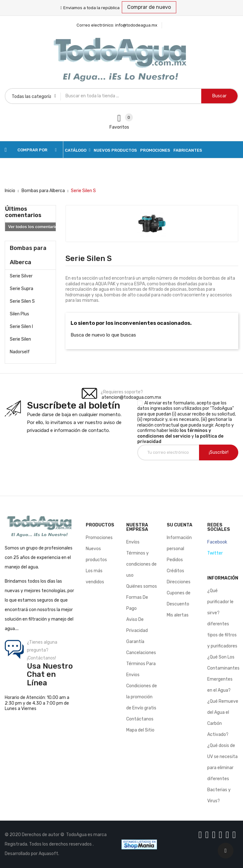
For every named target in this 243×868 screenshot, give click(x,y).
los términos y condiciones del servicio (174, 433)
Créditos (175, 571)
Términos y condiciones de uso (141, 564)
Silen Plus (19, 314)
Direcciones (179, 582)
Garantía (135, 642)
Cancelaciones (141, 653)
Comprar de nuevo (149, 7)
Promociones (99, 538)
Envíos (133, 542)
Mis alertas (178, 615)
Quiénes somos (142, 586)
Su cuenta (180, 525)
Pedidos (175, 560)
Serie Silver (21, 276)
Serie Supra (22, 289)
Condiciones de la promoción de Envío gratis (142, 697)
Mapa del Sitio (140, 730)
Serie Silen (20, 339)
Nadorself (20, 352)
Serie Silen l (21, 327)
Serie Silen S (22, 301)
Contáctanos (140, 719)
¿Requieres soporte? (122, 392)
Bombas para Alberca (28, 255)
